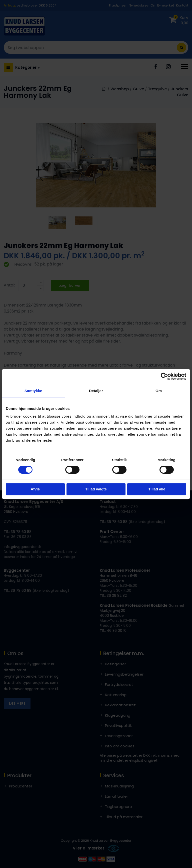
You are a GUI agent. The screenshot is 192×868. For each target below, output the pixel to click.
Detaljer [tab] (96, 391)
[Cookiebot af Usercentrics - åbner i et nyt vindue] (164, 376)
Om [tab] (159, 391)
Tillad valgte (96, 489)
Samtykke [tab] (33, 391)
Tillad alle (157, 489)
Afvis (35, 489)
